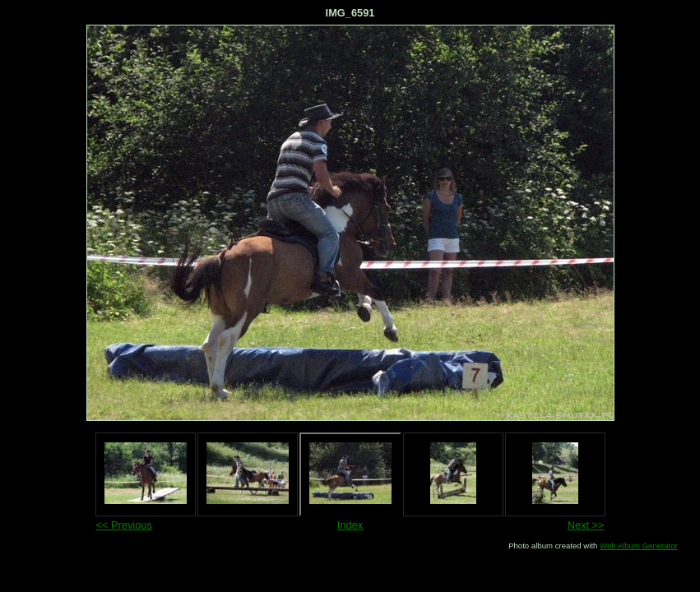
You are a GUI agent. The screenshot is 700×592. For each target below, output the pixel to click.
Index (350, 525)
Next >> (586, 525)
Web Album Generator (639, 546)
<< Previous (124, 525)
